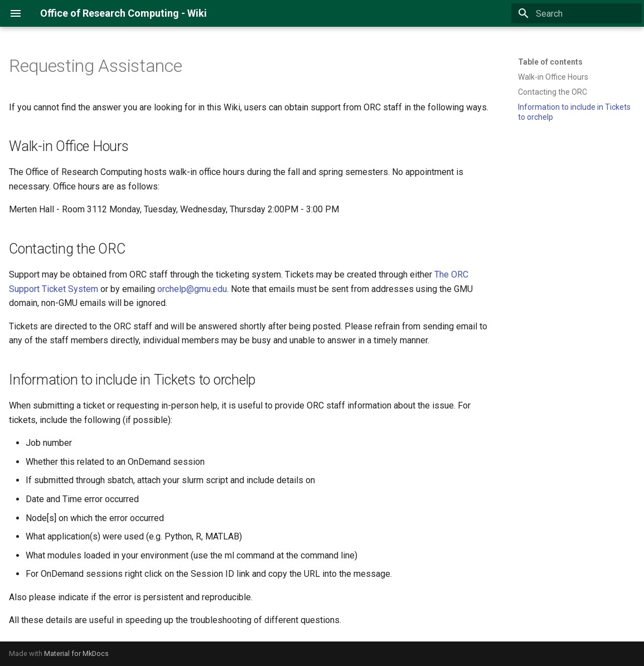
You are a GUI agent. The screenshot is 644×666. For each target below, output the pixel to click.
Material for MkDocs (76, 653)
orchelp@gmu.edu (192, 289)
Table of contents (550, 62)
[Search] (577, 13)
